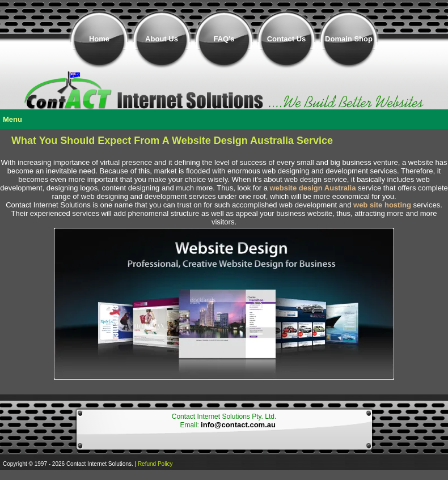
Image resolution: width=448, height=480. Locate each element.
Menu (12, 119)
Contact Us (287, 39)
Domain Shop (349, 39)
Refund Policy (155, 464)
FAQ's (224, 39)
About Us (162, 39)
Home (99, 39)
